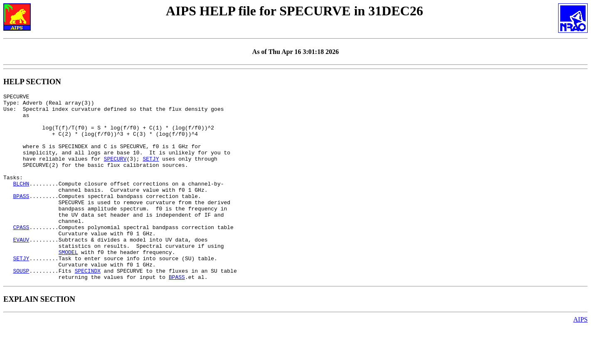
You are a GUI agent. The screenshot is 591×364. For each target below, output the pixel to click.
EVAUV (21, 269)
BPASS (21, 217)
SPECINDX (88, 307)
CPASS (21, 254)
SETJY (151, 172)
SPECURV (115, 172)
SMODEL (68, 284)
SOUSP (21, 307)
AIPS (580, 357)
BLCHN (21, 202)
